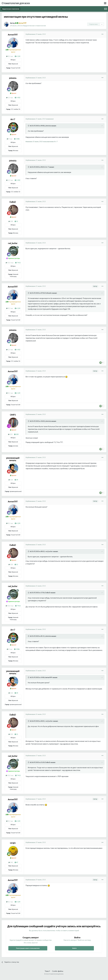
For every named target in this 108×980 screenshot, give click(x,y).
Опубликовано (36, 34)
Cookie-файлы (58, 971)
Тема (47, 971)
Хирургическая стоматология (34, 26)
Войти (74, 948)
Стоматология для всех (16, 3)
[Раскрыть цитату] (29, 126)
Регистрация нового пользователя (28, 948)
